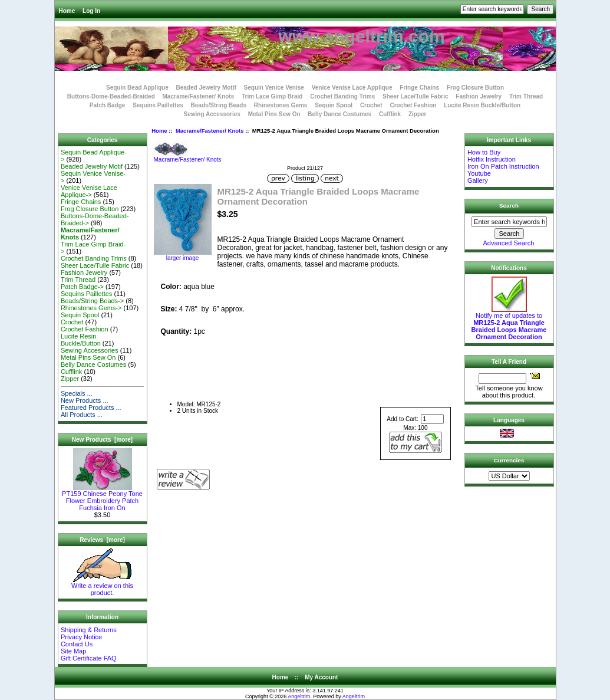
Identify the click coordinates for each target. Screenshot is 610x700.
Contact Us (77, 644)
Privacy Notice (81, 637)
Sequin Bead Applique (137, 88)
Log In (91, 11)
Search (509, 206)
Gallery (478, 180)
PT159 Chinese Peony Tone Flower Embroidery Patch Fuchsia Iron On (102, 498)
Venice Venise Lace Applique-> (89, 191)
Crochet (371, 105)
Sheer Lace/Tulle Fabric (416, 96)
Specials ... (77, 393)
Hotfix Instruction (492, 159)
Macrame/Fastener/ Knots (210, 131)
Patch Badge (108, 105)
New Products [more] (102, 440)
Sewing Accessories (212, 114)
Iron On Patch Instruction (503, 166)
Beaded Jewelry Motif (206, 88)
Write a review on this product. (102, 586)
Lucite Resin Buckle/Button (482, 105)
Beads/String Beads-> (92, 301)
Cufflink (390, 114)
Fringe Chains (419, 88)
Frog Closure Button (475, 88)
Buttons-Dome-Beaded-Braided (111, 96)
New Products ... (85, 400)
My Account (321, 677)
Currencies (509, 460)
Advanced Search (509, 243)
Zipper (418, 114)
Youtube (479, 173)
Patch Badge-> (82, 287)
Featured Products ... (91, 407)
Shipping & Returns (89, 630)
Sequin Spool (334, 105)
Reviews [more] (102, 540)
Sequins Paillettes (158, 105)
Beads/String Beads (219, 105)
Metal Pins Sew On (274, 114)
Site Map (73, 651)
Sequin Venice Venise (274, 88)
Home (67, 11)
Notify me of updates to (509, 323)
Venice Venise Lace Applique (352, 88)
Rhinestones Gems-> (91, 308)
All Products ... (82, 415)
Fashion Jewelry (479, 96)
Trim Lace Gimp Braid (272, 96)
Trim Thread (526, 96)
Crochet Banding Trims (342, 96)
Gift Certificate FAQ (89, 658)
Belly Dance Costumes (339, 114)
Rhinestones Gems (281, 105)
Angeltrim (299, 696)
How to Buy (484, 152)
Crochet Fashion (413, 105)
